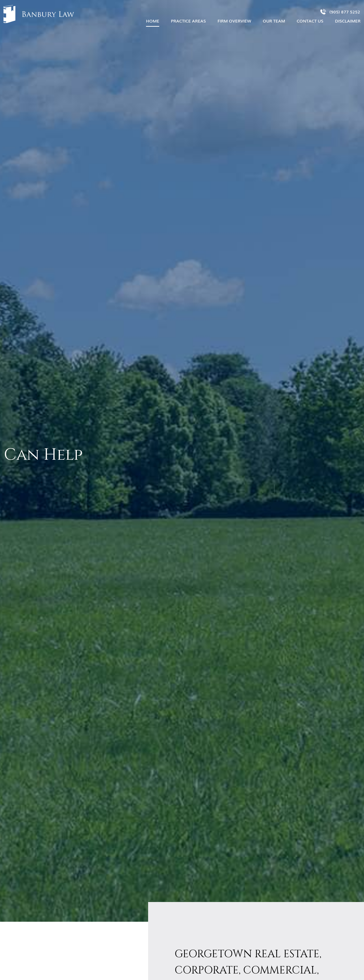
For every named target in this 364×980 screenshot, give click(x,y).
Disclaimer (348, 21)
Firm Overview (234, 21)
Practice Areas (188, 21)
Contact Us (310, 21)
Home (153, 21)
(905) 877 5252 (340, 12)
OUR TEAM (274, 21)
